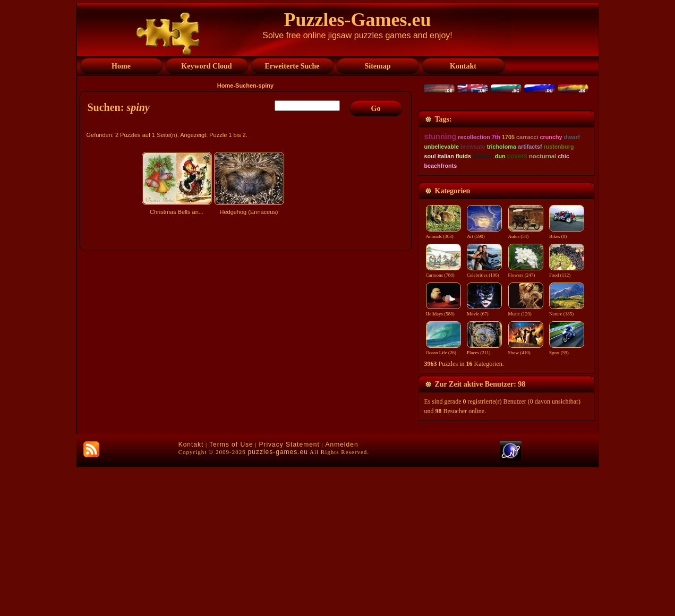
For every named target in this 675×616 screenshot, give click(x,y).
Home (225, 85)
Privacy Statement (289, 593)
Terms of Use (231, 593)
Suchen (246, 85)
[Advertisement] (247, 312)
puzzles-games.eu (278, 601)
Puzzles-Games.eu (358, 20)
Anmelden (342, 593)
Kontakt (191, 593)
